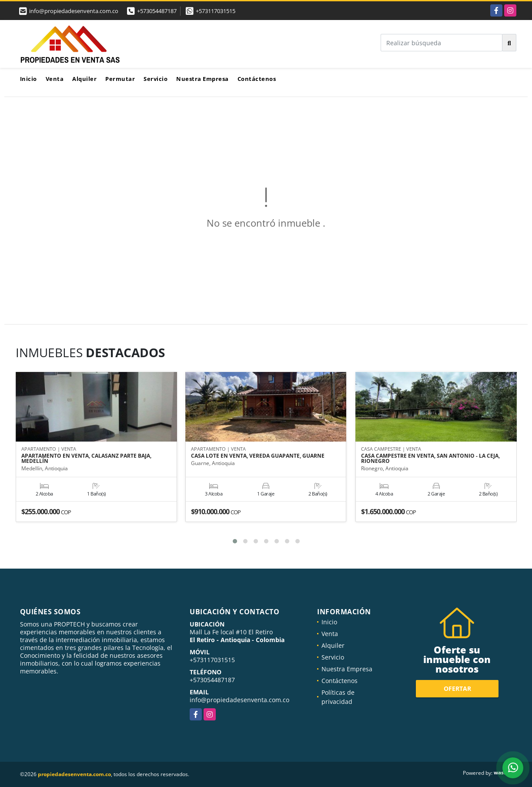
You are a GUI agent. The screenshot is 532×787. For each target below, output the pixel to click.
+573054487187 (157, 11)
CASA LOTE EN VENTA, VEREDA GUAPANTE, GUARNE (258, 456)
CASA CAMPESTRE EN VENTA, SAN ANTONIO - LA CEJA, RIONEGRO (430, 459)
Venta (55, 79)
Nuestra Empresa (202, 79)
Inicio (28, 79)
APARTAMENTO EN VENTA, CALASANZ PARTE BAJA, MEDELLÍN (86, 459)
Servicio (156, 79)
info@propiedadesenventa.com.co (239, 700)
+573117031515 (216, 11)
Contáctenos (257, 79)
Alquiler (84, 79)
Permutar (120, 79)
